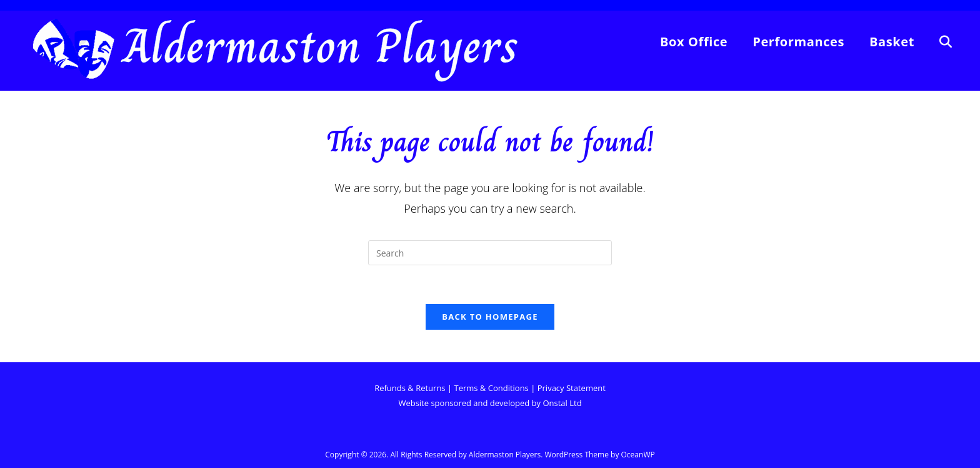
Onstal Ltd (562, 403)
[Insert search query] (490, 253)
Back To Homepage (490, 317)
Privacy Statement (572, 388)
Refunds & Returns (411, 388)
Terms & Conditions (491, 388)
